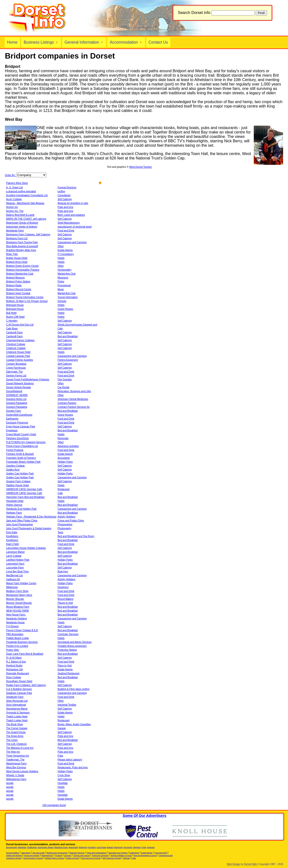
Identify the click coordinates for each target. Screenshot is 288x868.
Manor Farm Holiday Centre (21, 583)
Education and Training (118, 853)
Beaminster (73, 847)
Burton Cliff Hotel (15, 317)
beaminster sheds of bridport (22, 227)
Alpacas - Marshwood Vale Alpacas (25, 203)
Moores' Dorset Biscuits (19, 603)
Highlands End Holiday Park (21, 509)
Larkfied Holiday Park (18, 560)
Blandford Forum (61, 847)
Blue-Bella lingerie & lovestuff (22, 246)
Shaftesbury (32, 847)
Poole (144, 847)
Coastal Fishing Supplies (20, 360)
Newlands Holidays (17, 619)
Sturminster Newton (46, 847)
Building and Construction (57, 853)
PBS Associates (15, 634)
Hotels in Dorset (72, 858)
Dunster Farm (14, 411)
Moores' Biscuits (15, 599)
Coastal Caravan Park (18, 356)
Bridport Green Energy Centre (22, 266)
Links (134, 858)
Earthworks (12, 419)
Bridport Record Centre (19, 289)
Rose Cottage (14, 677)
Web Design (233, 864)
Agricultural (26, 853)
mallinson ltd (13, 579)
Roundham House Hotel (19, 681)
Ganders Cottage (15, 466)
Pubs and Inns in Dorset (91, 858)
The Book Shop (15, 724)
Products (59, 855)
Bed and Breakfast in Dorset (145, 855)
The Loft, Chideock (16, 744)
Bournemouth (12, 847)
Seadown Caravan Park (19, 693)
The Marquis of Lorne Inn (20, 748)
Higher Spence (14, 505)
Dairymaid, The (14, 372)
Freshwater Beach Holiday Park (23, 462)
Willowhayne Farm (16, 779)
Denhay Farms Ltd (16, 376)
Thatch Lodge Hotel (17, 717)
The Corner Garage (17, 728)
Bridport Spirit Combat (18, 293)
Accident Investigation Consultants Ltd (27, 195)
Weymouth (118, 847)
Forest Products (15, 450)
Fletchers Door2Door (17, 438)
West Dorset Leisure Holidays (22, 771)
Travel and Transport (100, 855)
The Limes (12, 740)
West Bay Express (16, 767)
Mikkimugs (12, 587)
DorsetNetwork (14, 391)
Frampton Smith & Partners (21, 458)
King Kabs (12, 532)
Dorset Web (250, 864)
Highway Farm (14, 513)
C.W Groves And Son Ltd (20, 325)
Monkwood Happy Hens (19, 595)
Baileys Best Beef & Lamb (20, 215)
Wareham (137, 847)
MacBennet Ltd (14, 575)
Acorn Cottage (14, 199)
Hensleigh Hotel (15, 501)
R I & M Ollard (14, 658)
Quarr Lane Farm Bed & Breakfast (25, 654)
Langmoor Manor (15, 552)
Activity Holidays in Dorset (121, 855)
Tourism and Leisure (82, 855)
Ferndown (92, 847)
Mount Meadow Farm (18, 607)
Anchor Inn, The (15, 211)
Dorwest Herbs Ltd (16, 399)
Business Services (77, 853)
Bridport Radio (14, 285)
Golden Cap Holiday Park (20, 474)
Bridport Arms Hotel (17, 262)
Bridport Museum (15, 278)
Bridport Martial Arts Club (20, 274)
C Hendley (12, 321)
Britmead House (15, 305)
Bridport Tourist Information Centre (25, 297)
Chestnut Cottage (16, 344)
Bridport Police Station (18, 282)
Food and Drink (161, 853)
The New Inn (13, 752)
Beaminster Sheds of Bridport (22, 223)
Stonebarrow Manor (17, 709)
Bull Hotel (11, 313)
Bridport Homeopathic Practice (23, 270)
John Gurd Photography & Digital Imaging (29, 528)
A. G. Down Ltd (14, 187)
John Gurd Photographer (20, 524)
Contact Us (158, 42)
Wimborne (83, 847)
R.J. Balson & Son (16, 662)
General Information (84, 42)
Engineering (134, 853)
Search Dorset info (194, 13)
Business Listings (41, 42)
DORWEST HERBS (17, 395)
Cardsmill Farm (14, 332)
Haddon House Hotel (17, 485)
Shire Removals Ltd (17, 701)
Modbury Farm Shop (17, 591)
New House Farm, (16, 615)
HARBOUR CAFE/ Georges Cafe (24, 489)
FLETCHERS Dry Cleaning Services (26, 442)
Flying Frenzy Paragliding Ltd (22, 446)
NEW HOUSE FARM (17, 611)
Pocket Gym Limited (17, 646)
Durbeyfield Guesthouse (19, 415)
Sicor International (16, 705)
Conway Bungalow (16, 364)
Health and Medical (14, 855)
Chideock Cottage (16, 348)
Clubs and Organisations (97, 853)
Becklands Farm (15, 231)
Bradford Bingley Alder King (21, 250)
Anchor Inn (12, 207)
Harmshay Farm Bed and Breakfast (25, 497)
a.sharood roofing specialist (21, 191)
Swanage (151, 847)
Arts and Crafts (39, 853)
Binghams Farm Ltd (17, 238)
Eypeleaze (12, 430)
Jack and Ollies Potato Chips (22, 521)
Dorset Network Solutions (20, 383)
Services (68, 855)
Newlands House (15, 622)
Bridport (110, 847)
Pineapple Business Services (22, 642)
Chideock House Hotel (18, 352)
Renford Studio (14, 666)
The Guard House (16, 732)
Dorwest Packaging (17, 403)
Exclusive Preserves (17, 423)
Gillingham (22, 847)
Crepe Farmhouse (16, 368)
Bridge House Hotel (17, 258)
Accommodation (126, 42)
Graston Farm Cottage (18, 481)
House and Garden (31, 855)
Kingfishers (12, 536)
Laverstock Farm (15, 564)
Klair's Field (12, 544)
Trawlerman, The (15, 760)
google (10, 783)
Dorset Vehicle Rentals (18, 387)
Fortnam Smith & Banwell (20, 454)
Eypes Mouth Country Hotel (21, 434)
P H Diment (12, 626)
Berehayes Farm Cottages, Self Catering (28, 235)
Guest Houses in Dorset (33, 858)
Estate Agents (147, 853)
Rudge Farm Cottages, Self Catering (26, 685)
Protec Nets (12, 650)
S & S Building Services (19, 689)
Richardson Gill (14, 669)
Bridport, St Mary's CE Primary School (27, 301)
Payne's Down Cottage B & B (22, 630)
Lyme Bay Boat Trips (17, 572)
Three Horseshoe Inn (18, 756)
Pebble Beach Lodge (17, 638)
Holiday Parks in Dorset (54, 858)
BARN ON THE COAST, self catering (26, 219)
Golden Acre (13, 470)
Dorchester (128, 847)
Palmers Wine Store (17, 183)
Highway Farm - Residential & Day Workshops (31, 517)
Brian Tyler (12, 254)
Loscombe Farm (15, 568)
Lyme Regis (101, 847)
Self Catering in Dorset (112, 858)
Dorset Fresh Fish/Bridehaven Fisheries (28, 380)
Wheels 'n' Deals (15, 775)
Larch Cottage (14, 556)
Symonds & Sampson (18, 713)
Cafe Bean (12, 329)
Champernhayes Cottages (20, 340)
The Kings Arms (15, 736)
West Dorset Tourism (140, 167)
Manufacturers (47, 855)
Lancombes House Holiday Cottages (26, 548)
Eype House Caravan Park (21, 427)
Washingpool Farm (16, 764)
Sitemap (126, 858)
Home (12, 42)
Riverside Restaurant (17, 673)
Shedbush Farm (15, 697)
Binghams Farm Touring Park (22, 242)
